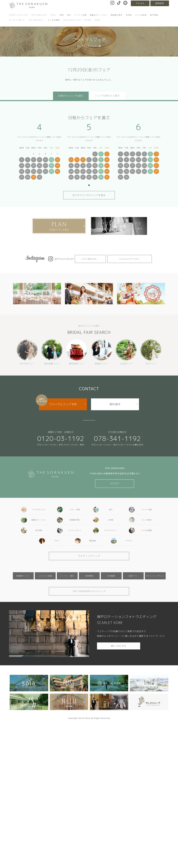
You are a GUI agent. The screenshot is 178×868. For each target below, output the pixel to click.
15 (33, 165)
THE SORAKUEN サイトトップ (89, 591)
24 (45, 171)
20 (22, 171)
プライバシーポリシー (155, 576)
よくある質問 (54, 20)
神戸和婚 (154, 15)
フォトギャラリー (36, 20)
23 (39, 171)
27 (22, 177)
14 (28, 165)
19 (57, 165)
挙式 (69, 15)
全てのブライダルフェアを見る (89, 195)
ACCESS (115, 483)
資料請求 (160, 3)
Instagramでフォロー (130, 259)
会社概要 (111, 576)
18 (51, 165)
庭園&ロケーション (98, 15)
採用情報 (89, 576)
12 (57, 160)
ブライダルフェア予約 (63, 404)
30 (39, 177)
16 (39, 165)
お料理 (129, 15)
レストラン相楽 (45, 576)
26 (57, 171)
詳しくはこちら (119, 646)
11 (51, 160)
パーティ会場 (80, 15)
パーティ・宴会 (67, 576)
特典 (62, 15)
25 (51, 171)
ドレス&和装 (141, 15)
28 (28, 177)
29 (33, 177)
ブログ (97, 20)
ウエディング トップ (18, 15)
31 (107, 177)
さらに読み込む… (90, 259)
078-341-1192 (117, 439)
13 (22, 165)
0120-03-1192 (61, 439)
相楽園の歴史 (116, 15)
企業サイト (133, 576)
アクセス (140, 3)
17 (45, 165)
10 (45, 160)
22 (33, 171)
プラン (53, 15)
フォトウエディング (72, 20)
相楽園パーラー (23, 576)
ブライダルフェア (39, 15)
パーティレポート (17, 20)
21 (28, 171)
